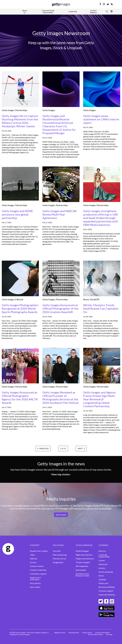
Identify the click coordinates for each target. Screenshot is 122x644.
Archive (33, 562)
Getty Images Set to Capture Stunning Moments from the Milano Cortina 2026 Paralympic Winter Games (20, 121)
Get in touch (61, 515)
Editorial (19, 299)
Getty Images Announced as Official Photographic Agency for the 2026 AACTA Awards (20, 398)
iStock (86, 299)
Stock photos (35, 583)
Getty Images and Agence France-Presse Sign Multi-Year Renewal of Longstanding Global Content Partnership (99, 399)
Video (32, 555)
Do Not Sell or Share (96, 634)
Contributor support (38, 574)
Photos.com (103, 583)
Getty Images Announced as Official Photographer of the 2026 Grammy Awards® (60, 308)
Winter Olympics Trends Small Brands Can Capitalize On (101, 308)
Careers (102, 560)
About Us (25, 12)
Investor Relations (93, 12)
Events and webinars (107, 595)
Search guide (81, 570)
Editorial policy (74, 633)
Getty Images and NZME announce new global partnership (17, 214)
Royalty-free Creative (39, 551)
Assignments (58, 562)
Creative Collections (38, 570)
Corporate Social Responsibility (48, 12)
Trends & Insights (83, 562)
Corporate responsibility (104, 556)
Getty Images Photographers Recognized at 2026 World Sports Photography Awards (20, 308)
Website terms (60, 633)
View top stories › (61, 474)
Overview (57, 551)
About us (102, 551)
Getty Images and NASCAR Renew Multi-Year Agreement (59, 214)
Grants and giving (106, 572)
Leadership (73, 11)
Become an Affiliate (107, 587)
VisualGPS (94, 299)
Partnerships (21, 110)
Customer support (106, 591)
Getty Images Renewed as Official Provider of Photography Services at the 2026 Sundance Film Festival (60, 398)
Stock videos (35, 587)
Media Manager (82, 551)
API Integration (82, 566)
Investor (102, 568)
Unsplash (102, 579)
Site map (109, 634)
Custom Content (37, 566)
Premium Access (60, 559)
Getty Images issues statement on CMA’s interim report (101, 119)
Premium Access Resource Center (82, 575)
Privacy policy (87, 633)
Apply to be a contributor (35, 578)
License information (103, 633)
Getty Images (8, 110)
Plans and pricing (60, 555)
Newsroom (103, 564)
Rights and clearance (84, 555)
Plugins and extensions (85, 559)
